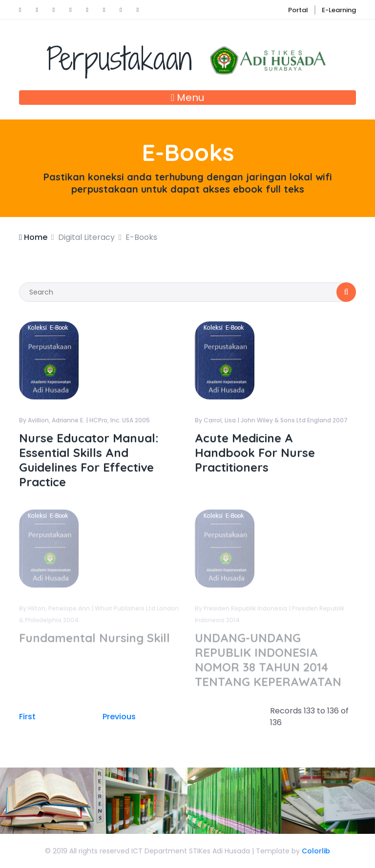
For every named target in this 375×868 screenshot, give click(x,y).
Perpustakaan (187, 58)
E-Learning (339, 10)
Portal (298, 10)
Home (33, 237)
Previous (119, 717)
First (27, 717)
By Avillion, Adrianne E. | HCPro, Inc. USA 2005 (84, 421)
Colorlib (316, 851)
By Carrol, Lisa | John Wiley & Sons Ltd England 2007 (271, 421)
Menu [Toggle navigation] (187, 98)
